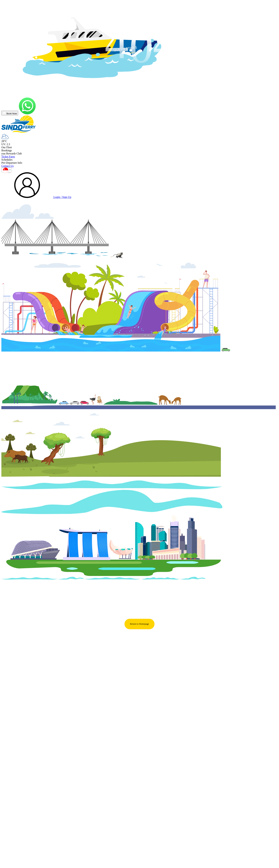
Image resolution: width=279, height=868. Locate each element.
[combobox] (7, 170)
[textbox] (7, 171)
